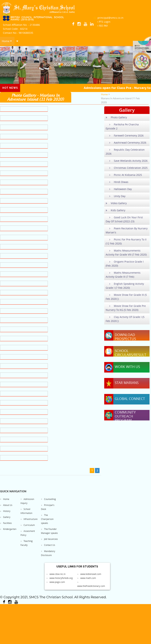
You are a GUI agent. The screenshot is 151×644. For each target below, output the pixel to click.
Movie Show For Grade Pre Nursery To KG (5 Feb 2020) (126, 308)
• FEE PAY (103, 26)
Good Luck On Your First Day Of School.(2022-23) (124, 219)
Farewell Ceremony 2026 (125, 135)
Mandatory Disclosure (48, 553)
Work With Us (127, 367)
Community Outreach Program (125, 416)
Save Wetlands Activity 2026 (127, 161)
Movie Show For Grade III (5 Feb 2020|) (126, 297)
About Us (6, 505)
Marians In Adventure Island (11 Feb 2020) (120, 100)
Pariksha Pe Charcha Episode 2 (122, 126)
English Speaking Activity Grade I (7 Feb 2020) (125, 286)
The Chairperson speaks (47, 519)
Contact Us (48, 545)
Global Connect (130, 399)
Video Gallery (116, 203)
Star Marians (127, 383)
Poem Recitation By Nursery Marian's (127, 230)
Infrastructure (29, 519)
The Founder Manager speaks (49, 531)
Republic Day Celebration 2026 (125, 152)
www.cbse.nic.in (56, 574)
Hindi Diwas (117, 182)
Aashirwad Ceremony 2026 (126, 143)
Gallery (5, 517)
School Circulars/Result (131, 353)
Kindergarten (8, 529)
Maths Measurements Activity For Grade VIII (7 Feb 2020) (126, 253)
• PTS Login (104, 22)
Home (7, 41)
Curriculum (28, 525)
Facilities (6, 523)
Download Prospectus (125, 337)
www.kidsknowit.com (89, 574)
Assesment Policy (28, 533)
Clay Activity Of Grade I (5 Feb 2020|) (125, 319)
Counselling (48, 499)
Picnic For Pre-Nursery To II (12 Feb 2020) (126, 241)
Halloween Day (119, 189)
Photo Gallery (116, 117)
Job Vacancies (49, 539)
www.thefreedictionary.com (91, 584)
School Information (26, 511)
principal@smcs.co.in (108, 18)
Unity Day (116, 196)
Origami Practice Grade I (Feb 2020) (125, 264)
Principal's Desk (48, 507)
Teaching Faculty (27, 543)
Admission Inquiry (27, 501)
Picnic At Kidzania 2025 (124, 175)
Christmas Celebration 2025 (127, 168)
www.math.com (87, 578)
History (5, 511)
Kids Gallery (115, 210)
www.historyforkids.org (60, 578)
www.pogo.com (56, 582)
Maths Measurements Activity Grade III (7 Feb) (123, 275)
